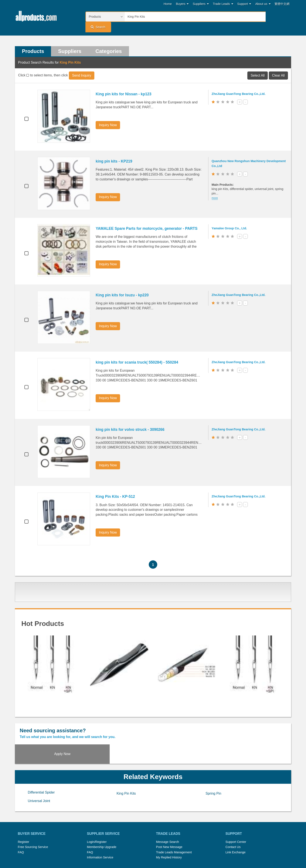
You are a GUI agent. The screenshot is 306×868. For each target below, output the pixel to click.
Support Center (236, 813)
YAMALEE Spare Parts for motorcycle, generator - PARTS (147, 219)
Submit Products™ (178, 848)
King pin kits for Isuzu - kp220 (123, 286)
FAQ (21, 823)
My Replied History (169, 828)
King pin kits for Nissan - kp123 (124, 84)
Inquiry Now (109, 115)
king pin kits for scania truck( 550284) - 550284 (138, 353)
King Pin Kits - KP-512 (116, 487)
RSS (198, 848)
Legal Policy (136, 853)
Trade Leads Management (174, 823)
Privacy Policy (158, 853)
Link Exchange (235, 823)
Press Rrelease (151, 848)
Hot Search (108, 848)
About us (263, 4)
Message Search (167, 813)
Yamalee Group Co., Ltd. (230, 218)
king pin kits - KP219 (115, 152)
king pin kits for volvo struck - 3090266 (131, 420)
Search (278, 16)
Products (33, 41)
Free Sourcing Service (33, 818)
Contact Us (233, 818)
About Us (212, 848)
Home (168, 4)
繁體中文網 (282, 4)
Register (24, 813)
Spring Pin (213, 764)
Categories (110, 41)
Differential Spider (41, 763)
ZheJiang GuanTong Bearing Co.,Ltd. (239, 84)
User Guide (195, 853)
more (216, 188)
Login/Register (97, 813)
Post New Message (169, 818)
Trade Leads (223, 4)
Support (244, 4)
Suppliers (201, 4)
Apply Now (256, 724)
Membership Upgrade (102, 818)
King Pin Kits (126, 764)
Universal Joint (39, 772)
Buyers (182, 4)
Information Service (100, 828)
